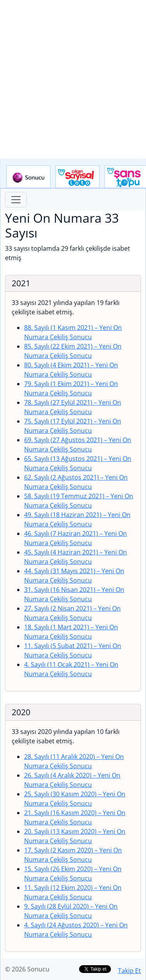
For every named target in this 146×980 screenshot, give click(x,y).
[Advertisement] (73, 79)
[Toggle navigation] (16, 200)
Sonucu (28, 177)
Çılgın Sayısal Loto (77, 177)
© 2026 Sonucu (27, 969)
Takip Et (129, 971)
